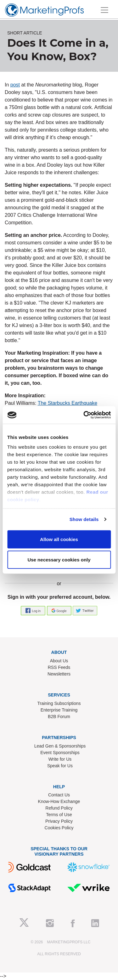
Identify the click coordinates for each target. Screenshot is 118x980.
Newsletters (59, 674)
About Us (59, 661)
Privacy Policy (59, 821)
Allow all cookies (59, 539)
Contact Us (59, 795)
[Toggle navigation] (104, 10)
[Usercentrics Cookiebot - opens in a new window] (84, 415)
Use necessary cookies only (59, 560)
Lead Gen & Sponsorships (60, 746)
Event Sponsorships (60, 753)
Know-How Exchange (59, 801)
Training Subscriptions (59, 703)
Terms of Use (59, 815)
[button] (34, 610)
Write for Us (60, 759)
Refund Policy (59, 808)
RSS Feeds (59, 667)
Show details (84, 519)
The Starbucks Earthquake (67, 403)
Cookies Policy (59, 828)
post (15, 85)
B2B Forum (59, 717)
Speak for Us (60, 766)
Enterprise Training (59, 710)
